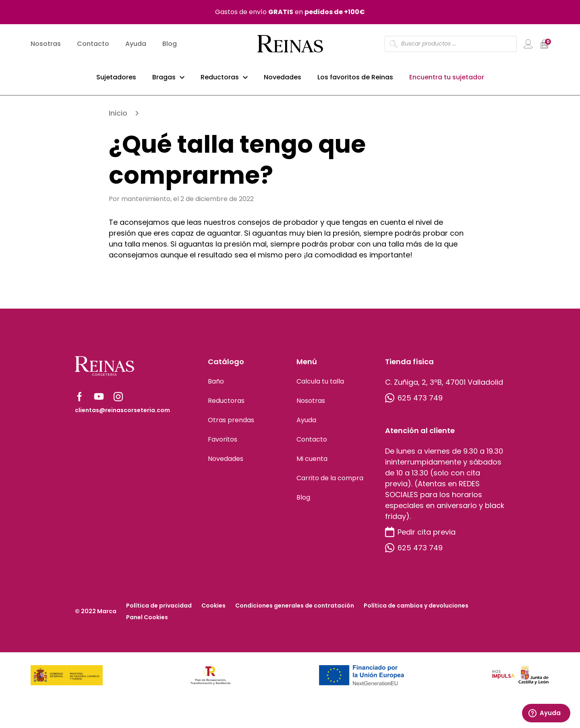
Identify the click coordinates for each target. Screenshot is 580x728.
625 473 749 (414, 402)
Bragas (164, 80)
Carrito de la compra (330, 482)
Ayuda (136, 47)
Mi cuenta (312, 463)
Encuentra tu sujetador (447, 80)
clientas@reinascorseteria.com (122, 414)
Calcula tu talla (320, 385)
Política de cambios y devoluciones (416, 610)
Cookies (213, 610)
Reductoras (220, 80)
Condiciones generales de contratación (295, 610)
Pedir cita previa (420, 536)
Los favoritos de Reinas (355, 80)
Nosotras (46, 47)
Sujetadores (116, 80)
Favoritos (223, 443)
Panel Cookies (147, 621)
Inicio (118, 117)
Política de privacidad (159, 610)
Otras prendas (231, 424)
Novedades (283, 80)
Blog (170, 47)
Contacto (93, 47)
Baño (216, 385)
